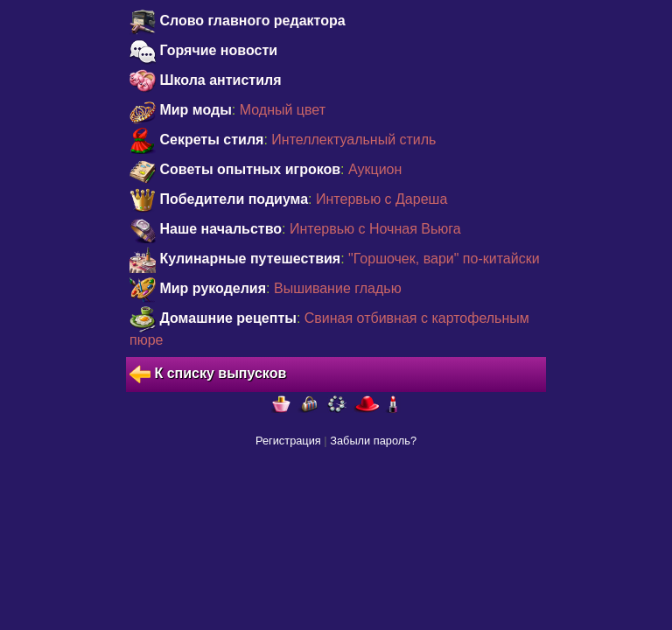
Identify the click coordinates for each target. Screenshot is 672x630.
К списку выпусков (208, 374)
